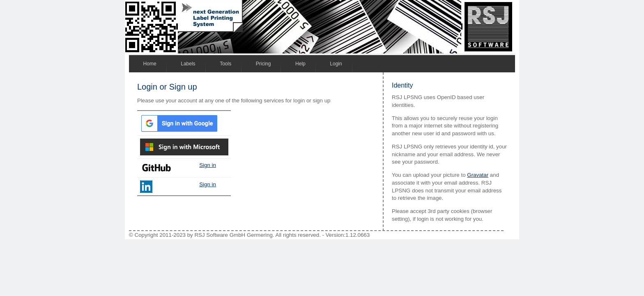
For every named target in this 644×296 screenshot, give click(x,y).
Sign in (208, 165)
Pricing (263, 64)
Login (336, 64)
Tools (225, 64)
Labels (188, 64)
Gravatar (478, 175)
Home (150, 64)
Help (300, 64)
